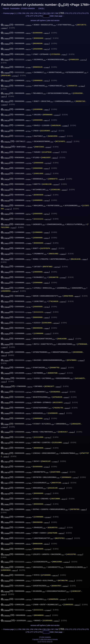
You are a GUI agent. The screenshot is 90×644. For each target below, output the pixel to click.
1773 (79, 13)
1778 (36, 16)
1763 (36, 13)
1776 (27, 16)
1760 (23, 13)
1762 (32, 13)
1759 (19, 13)
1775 (87, 13)
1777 (32, 16)
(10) (7, 25)
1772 (74, 13)
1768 (56, 13)
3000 (52, 16)
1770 (66, 13)
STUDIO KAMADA (28, 8)
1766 (48, 13)
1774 (83, 13)
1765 (44, 13)
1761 (27, 13)
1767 (52, 13)
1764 (40, 13)
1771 (70, 13)
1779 (40, 16)
